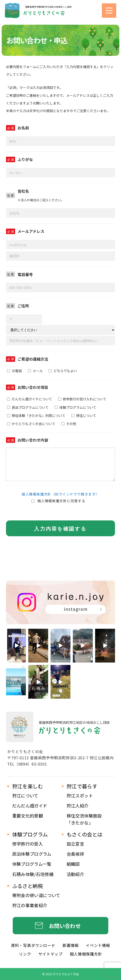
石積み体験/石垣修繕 (33, 874)
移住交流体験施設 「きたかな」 (84, 819)
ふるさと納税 (28, 886)
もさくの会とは (85, 834)
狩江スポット (80, 796)
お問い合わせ (65, 926)
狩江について (25, 796)
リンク (25, 954)
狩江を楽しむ (28, 786)
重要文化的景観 (28, 816)
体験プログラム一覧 (32, 864)
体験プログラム (30, 834)
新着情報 (71, 945)
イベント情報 (98, 945)
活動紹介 (75, 874)
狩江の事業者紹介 (30, 905)
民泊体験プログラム (32, 854)
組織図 (73, 864)
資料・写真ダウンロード (33, 945)
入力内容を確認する (60, 529)
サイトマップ (50, 954)
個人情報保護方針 (86, 954)
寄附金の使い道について (36, 895)
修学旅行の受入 (28, 844)
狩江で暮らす (82, 786)
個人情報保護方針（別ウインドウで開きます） (60, 494)
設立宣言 (75, 844)
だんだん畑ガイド (30, 806)
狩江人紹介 (78, 806)
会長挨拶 (75, 854)
